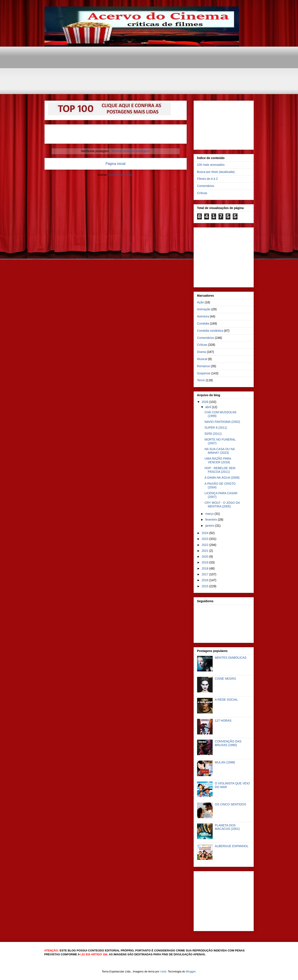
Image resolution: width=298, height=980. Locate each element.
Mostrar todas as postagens (131, 151)
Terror (201, 380)
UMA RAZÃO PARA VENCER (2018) (218, 460)
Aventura (203, 316)
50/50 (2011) (213, 434)
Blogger (191, 971)
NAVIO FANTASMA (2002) (222, 422)
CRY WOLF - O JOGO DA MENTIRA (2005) (222, 504)
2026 (205, 402)
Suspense (204, 373)
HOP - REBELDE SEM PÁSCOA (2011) (220, 470)
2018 (205, 568)
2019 (205, 562)
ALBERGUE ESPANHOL (232, 846)
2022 (205, 545)
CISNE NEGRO (225, 679)
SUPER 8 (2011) (216, 428)
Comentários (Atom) (121, 175)
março (210, 514)
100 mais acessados (211, 165)
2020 (205, 557)
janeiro (210, 526)
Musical (202, 359)
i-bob (163, 971)
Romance (204, 366)
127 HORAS (223, 721)
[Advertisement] (149, 56)
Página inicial (116, 164)
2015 (205, 586)
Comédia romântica (210, 331)
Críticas (202, 193)
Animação (204, 309)
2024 (205, 533)
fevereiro (212, 520)
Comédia (203, 323)
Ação (201, 302)
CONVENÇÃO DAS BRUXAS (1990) (228, 743)
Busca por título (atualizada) (216, 172)
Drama (202, 352)
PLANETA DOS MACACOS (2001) (227, 827)
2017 (205, 574)
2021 (205, 551)
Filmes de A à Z (207, 179)
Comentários (206, 186)
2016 (205, 580)
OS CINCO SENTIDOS (230, 804)
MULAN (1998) (225, 762)
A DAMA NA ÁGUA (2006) (222, 478)
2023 (205, 539)
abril (209, 407)
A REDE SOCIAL (226, 700)
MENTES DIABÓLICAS (231, 658)
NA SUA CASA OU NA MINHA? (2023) (219, 451)
